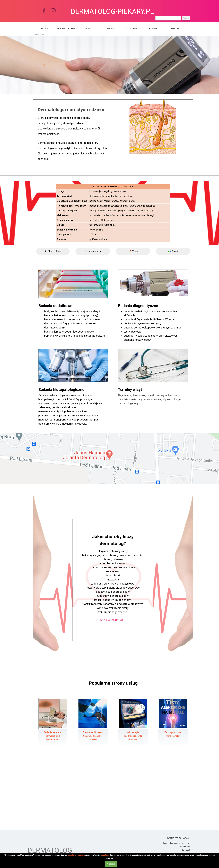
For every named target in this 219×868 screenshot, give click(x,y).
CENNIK (154, 28)
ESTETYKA (132, 28)
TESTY (88, 28)
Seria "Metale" (173, 736)
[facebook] (44, 11)
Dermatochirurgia (93, 732)
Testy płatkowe (173, 732)
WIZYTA (175, 28)
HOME (44, 28)
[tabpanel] (73, 136)
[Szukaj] (168, 18)
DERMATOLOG (50, 850)
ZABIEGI (110, 28)
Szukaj (186, 18)
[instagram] (53, 11)
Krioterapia (133, 732)
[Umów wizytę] (93, 251)
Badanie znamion (53, 732)
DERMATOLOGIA (66, 28)
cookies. (106, 855)
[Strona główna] (53, 251)
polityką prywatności (76, 855)
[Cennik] (173, 251)
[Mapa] (133, 251)
